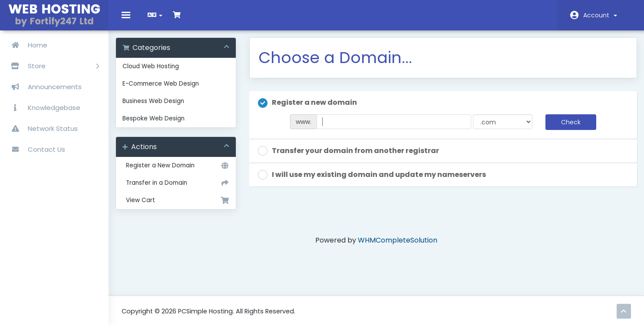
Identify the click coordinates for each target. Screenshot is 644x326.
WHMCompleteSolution (398, 246)
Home (26, 45)
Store (52, 66)
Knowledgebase (42, 108)
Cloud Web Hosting (157, 72)
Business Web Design (159, 107)
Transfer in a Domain (180, 189)
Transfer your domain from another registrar (352, 157)
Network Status (41, 128)
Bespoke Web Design (160, 125)
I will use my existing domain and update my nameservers (375, 181)
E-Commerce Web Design (167, 90)
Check (566, 128)
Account (600, 15)
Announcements (43, 87)
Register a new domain (310, 109)
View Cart (180, 206)
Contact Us (35, 149)
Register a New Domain (180, 172)
